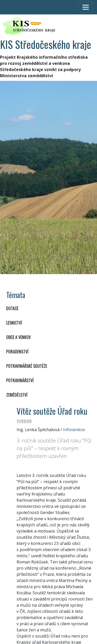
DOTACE (12, 308)
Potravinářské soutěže (27, 366)
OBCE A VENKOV (18, 337)
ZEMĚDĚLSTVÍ (17, 395)
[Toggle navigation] (86, 7)
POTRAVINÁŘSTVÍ (20, 380)
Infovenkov (74, 430)
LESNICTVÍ (14, 323)
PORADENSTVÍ (17, 352)
